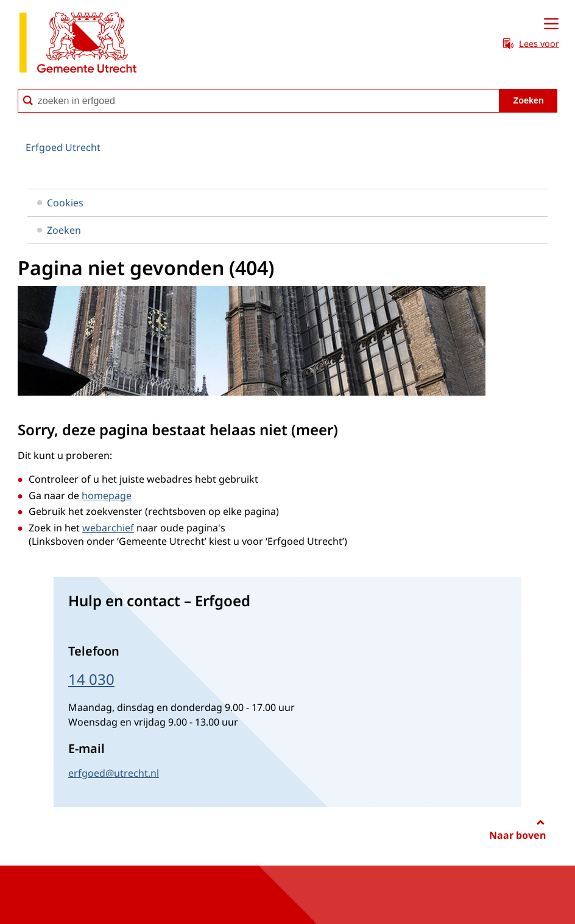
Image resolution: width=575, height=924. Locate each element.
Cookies (60, 203)
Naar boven (517, 835)
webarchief (108, 528)
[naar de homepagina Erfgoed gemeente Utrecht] (78, 45)
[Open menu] (551, 24)
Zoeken (59, 230)
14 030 (91, 679)
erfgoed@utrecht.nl (114, 773)
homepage (107, 495)
